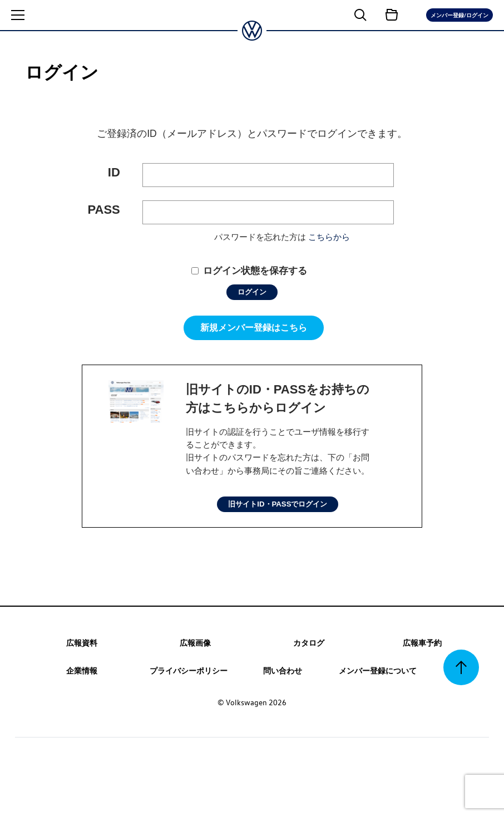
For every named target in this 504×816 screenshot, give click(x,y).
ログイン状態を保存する (255, 271)
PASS (104, 210)
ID (114, 172)
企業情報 (82, 670)
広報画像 (195, 642)
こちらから (329, 237)
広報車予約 (422, 642)
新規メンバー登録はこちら (254, 328)
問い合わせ (283, 670)
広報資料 (82, 642)
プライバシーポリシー (189, 670)
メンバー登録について (378, 670)
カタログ (309, 642)
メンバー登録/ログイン (459, 15)
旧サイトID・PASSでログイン (278, 504)
